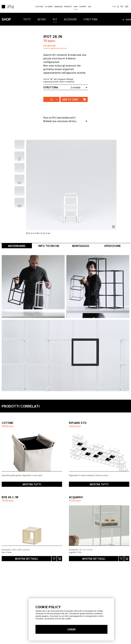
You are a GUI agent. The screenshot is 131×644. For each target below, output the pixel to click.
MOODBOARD (17, 246)
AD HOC (42, 19)
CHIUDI (71, 629)
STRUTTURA (90, 19)
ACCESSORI (70, 19)
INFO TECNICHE (49, 246)
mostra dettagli (27, 558)
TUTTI (27, 19)
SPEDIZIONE (112, 246)
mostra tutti (32, 484)
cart (74, 99)
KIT (55, 20)
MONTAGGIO (81, 246)
